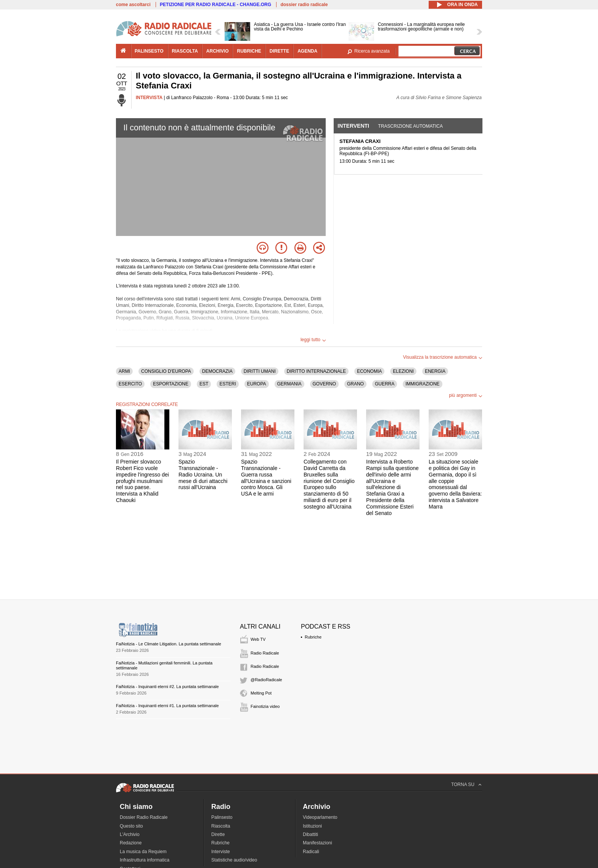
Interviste (221, 852)
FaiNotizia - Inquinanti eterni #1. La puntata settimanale (167, 706)
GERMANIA (289, 384)
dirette (279, 51)
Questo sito (131, 826)
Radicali (311, 852)
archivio (218, 51)
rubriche (249, 51)
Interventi (353, 126)
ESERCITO (130, 384)
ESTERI (227, 384)
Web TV (258, 639)
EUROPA (257, 384)
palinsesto (149, 51)
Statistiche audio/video (234, 860)
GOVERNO (324, 384)
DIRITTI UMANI (260, 371)
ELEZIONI (403, 371)
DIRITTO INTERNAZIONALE (316, 371)
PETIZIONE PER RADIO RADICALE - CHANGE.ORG (215, 5)
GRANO (355, 384)
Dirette (218, 834)
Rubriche (313, 637)
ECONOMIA (369, 371)
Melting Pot (261, 693)
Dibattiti (310, 834)
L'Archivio (130, 834)
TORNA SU (463, 785)
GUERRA (385, 384)
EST (204, 384)
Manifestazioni (317, 843)
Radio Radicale (265, 653)
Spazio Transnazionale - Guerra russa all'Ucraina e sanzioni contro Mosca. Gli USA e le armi (266, 478)
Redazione (131, 843)
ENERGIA (435, 371)
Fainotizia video (265, 706)
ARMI (124, 371)
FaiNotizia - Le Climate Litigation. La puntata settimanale (169, 644)
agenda (307, 51)
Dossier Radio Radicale (144, 817)
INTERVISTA (149, 98)
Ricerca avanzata (372, 51)
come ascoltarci (133, 5)
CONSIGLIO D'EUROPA (166, 371)
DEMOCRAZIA (217, 371)
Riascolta (221, 826)
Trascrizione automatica (410, 126)
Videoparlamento (320, 817)
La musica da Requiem (143, 852)
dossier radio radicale (304, 5)
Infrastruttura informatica (145, 860)
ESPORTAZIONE (171, 384)
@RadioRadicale (266, 680)
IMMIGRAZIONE (422, 384)
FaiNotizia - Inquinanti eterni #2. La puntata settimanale (167, 687)
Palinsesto (222, 817)
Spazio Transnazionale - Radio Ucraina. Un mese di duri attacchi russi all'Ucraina (203, 474)
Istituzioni (312, 826)
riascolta (185, 51)
